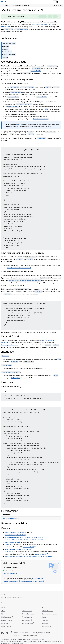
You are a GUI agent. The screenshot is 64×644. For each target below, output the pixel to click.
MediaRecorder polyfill (12, 542)
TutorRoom (8, 545)
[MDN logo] (5, 594)
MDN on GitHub (27, 623)
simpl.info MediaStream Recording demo (17, 537)
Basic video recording (11, 387)
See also (5, 57)
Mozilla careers (6, 617)
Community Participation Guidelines (25, 635)
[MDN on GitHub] (2, 603)
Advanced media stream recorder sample (17, 549)
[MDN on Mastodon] (12, 603)
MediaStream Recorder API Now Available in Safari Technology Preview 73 (28, 556)
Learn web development (50, 614)
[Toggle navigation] (61, 2)
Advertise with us (7, 620)
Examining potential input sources (17, 272)
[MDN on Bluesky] (5, 603)
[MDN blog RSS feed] (15, 603)
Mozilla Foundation (39, 639)
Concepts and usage (9, 44)
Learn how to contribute (10, 574)
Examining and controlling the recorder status (23, 253)
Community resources (29, 614)
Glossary (45, 623)
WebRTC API (6, 27)
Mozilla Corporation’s (11, 639)
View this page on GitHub (11, 581)
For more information (11, 336)
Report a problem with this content (32, 581)
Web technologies (48, 611)
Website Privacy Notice (21, 633)
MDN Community (27, 611)
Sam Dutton (38, 537)
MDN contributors (38, 579)
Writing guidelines (27, 617)
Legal (48, 633)
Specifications (7, 52)
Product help (5, 626)
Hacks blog (46, 626)
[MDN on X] (8, 603)
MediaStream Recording (10, 518)
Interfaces (5, 46)
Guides (44, 617)
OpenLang (8, 552)
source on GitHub (29, 547)
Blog (3, 614)
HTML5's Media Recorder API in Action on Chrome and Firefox (24, 540)
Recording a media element (10, 345)
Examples (5, 49)
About (3, 611)
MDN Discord (26, 620)
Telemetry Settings (37, 633)
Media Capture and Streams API (41, 24)
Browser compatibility (9, 55)
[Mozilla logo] (7, 633)
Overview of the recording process (17, 80)
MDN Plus (5, 623)
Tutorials (45, 620)
